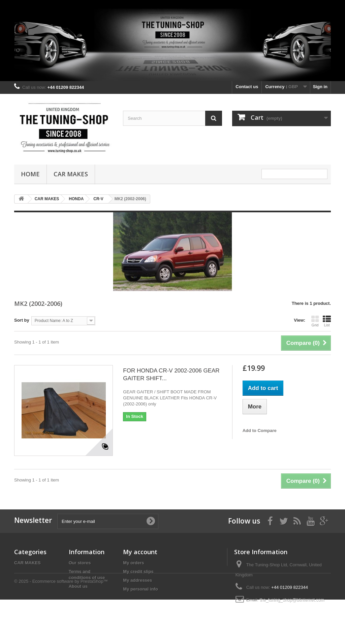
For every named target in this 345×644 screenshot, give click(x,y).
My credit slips (138, 571)
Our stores (80, 563)
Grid (315, 321)
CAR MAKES (71, 174)
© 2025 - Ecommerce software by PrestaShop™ (61, 626)
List (327, 321)
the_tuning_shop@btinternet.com (292, 600)
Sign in (320, 87)
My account (140, 552)
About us (78, 586)
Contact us (247, 87)
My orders (133, 563)
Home (30, 174)
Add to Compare (260, 431)
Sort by (22, 320)
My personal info (140, 589)
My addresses (137, 580)
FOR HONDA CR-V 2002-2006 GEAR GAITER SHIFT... (171, 374)
